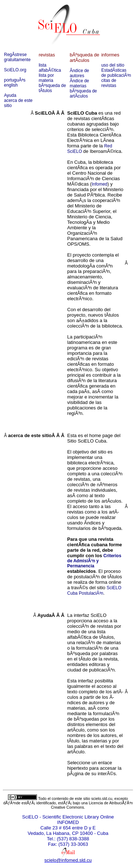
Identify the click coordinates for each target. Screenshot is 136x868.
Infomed (100, 184)
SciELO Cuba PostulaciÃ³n (94, 590)
